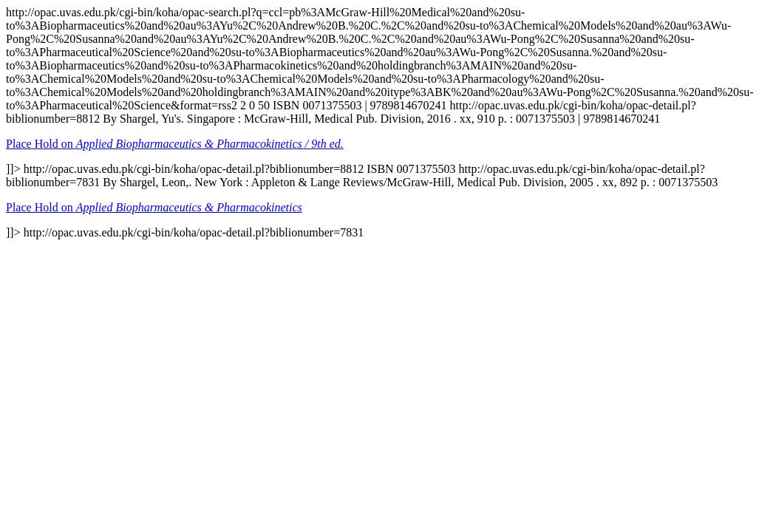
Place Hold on (175, 144)
